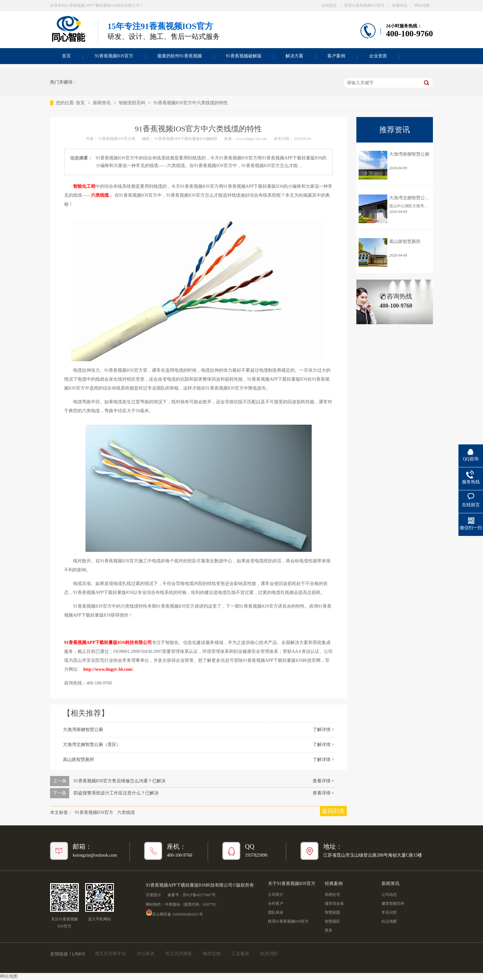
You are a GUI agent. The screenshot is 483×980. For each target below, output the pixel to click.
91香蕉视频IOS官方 (114, 56)
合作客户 (276, 903)
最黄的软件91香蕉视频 (180, 56)
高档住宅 (332, 895)
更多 (329, 930)
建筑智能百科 (393, 903)
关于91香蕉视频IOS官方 (292, 884)
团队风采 (276, 912)
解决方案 (294, 56)
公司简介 (276, 895)
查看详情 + (323, 781)
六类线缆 (100, 195)
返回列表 (333, 811)
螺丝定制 (212, 954)
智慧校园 (332, 912)
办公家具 (146, 954)
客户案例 (336, 56)
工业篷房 (240, 954)
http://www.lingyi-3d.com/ (108, 669)
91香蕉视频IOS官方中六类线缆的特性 (191, 103)
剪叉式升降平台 (110, 954)
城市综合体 (334, 903)
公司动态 (389, 895)
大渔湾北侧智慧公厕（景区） (92, 745)
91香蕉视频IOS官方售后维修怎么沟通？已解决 (120, 781)
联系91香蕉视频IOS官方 (364, 5)
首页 (66, 56)
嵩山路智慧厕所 (78, 760)
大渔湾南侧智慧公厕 (83, 730)
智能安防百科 (133, 103)
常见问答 (389, 912)
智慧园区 (332, 921)
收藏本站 (400, 5)
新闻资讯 (102, 103)
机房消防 (269, 954)
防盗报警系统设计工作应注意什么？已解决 (116, 793)
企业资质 (378, 56)
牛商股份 (173, 904)
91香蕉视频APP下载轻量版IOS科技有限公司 (108, 643)
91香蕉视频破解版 (244, 56)
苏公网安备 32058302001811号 (174, 912)
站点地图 (389, 921)
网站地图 (422, 5)
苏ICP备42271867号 (199, 895)
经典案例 (334, 884)
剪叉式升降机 (179, 954)
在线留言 (329, 5)
